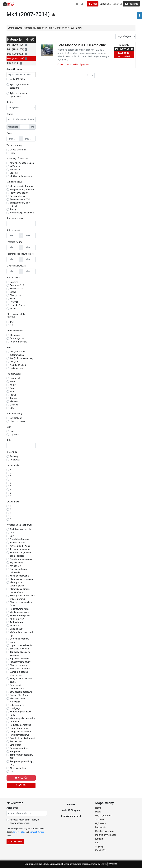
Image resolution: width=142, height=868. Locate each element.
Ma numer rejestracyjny (21, 186)
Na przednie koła (18, 365)
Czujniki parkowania (20, 539)
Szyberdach (16, 745)
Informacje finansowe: (17, 159)
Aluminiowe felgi (18, 768)
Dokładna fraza (17, 79)
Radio (13, 715)
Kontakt (99, 839)
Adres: (10, 114)
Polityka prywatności (105, 835)
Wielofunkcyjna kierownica (17, 700)
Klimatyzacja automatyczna (17, 584)
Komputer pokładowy (20, 712)
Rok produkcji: (13, 230)
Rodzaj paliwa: (14, 278)
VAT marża (15, 166)
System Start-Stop (19, 695)
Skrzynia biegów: (15, 331)
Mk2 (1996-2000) (17, 49)
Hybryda (14, 302)
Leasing (14, 173)
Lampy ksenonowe (19, 728)
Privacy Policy (19, 832)
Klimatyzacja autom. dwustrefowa (20, 591)
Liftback (14, 405)
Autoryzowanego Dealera (22, 163)
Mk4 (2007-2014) (17, 59)
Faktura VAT (16, 170)
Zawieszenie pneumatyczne (17, 687)
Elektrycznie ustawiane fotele (21, 604)
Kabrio (13, 391)
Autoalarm (15, 722)
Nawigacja (15, 708)
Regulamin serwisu (105, 831)
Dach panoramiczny (20, 748)
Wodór (13, 309)
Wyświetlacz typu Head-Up (22, 634)
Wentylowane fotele (20, 612)
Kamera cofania (18, 543)
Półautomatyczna (18, 342)
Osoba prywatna (18, 150)
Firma (13, 153)
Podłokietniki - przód (20, 616)
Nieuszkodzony (17, 421)
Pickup (13, 395)
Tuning (13, 209)
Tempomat (15, 751)
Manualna (15, 335)
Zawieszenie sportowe (21, 692)
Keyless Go (15, 566)
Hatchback (15, 378)
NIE (12, 325)
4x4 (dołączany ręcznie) (22, 358)
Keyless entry (16, 562)
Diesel (13, 292)
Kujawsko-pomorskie (68, 64)
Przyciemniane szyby (20, 662)
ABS (12, 533)
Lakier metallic (17, 705)
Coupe (13, 388)
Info (97, 843)
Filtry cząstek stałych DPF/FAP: (17, 316)
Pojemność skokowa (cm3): (20, 254)
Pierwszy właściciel (19, 193)
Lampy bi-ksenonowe (20, 732)
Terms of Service (37, 832)
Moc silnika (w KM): (16, 266)
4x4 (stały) (15, 362)
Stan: (9, 427)
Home (98, 808)
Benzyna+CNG (17, 285)
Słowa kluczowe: (15, 69)
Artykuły (99, 847)
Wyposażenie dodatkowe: (19, 525)
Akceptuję (113, 864)
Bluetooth (15, 625)
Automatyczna (17, 338)
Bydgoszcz (85, 64)
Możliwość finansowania (22, 176)
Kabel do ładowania (20, 576)
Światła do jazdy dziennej (22, 738)
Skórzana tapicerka (19, 649)
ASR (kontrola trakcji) (20, 529)
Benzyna (14, 282)
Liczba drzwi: (13, 502)
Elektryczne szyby (19, 665)
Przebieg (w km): (15, 242)
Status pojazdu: (14, 182)
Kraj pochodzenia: (15, 218)
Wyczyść (21, 778)
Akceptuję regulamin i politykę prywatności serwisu (25, 821)
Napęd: (10, 347)
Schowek (117, 4)
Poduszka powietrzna (20, 725)
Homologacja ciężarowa (22, 213)
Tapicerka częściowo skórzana (20, 654)
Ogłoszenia (105, 4)
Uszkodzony (16, 418)
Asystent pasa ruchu (20, 549)
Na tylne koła (16, 368)
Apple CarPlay (17, 619)
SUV (12, 408)
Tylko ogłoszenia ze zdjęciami (19, 86)
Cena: (9, 133)
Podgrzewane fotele (20, 609)
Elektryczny (15, 295)
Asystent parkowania (20, 546)
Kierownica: (12, 452)
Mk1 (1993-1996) (17, 45)
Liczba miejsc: (14, 465)
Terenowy (15, 398)
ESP (12, 536)
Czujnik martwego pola (21, 559)
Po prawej (15, 460)
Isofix (13, 642)
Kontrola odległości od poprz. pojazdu (21, 554)
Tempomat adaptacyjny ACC (21, 756)
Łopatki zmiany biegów (21, 645)
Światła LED (16, 742)
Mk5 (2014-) (15, 63)
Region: (10, 102)
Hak (12, 771)
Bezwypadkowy (17, 196)
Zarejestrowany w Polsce (22, 189)
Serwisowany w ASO (20, 199)
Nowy (13, 431)
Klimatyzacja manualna (21, 579)
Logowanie (131, 4)
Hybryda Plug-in (18, 305)
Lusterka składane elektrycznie (19, 674)
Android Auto (16, 622)
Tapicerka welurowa (20, 659)
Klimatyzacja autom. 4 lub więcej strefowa (23, 597)
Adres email (12, 808)
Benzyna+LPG (17, 289)
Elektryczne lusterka (20, 669)
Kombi (13, 385)
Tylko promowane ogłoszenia (19, 95)
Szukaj (21, 785)
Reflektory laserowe (20, 735)
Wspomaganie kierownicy (22, 718)
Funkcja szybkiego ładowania (19, 571)
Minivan (14, 401)
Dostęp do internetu (20, 639)
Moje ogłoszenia (103, 816)
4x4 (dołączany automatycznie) (17, 353)
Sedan (13, 382)
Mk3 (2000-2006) (17, 54)
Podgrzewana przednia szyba (21, 680)
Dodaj (93, 4)
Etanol (13, 299)
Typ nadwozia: (14, 374)
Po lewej (14, 456)
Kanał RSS (100, 850)
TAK (12, 322)
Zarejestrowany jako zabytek (20, 204)
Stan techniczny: (15, 414)
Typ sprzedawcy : (15, 145)
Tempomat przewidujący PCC (22, 763)
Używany (14, 435)
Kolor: (9, 440)
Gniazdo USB (16, 629)
